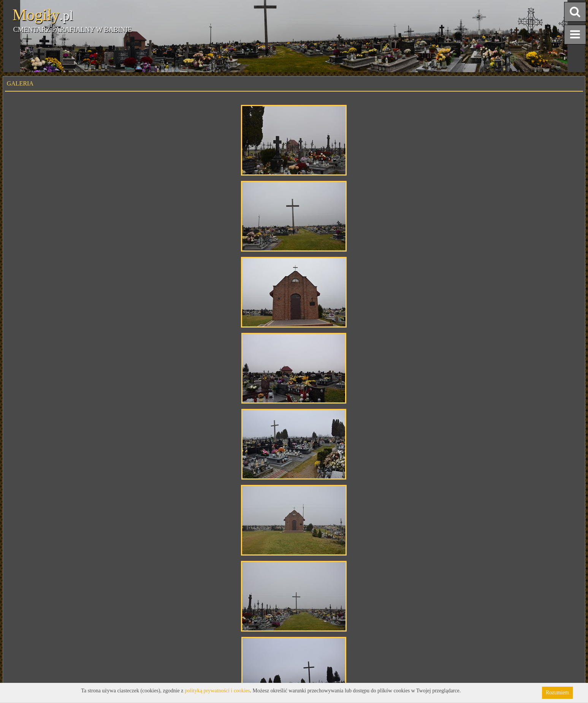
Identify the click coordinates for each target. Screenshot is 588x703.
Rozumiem (557, 693)
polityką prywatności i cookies (217, 691)
